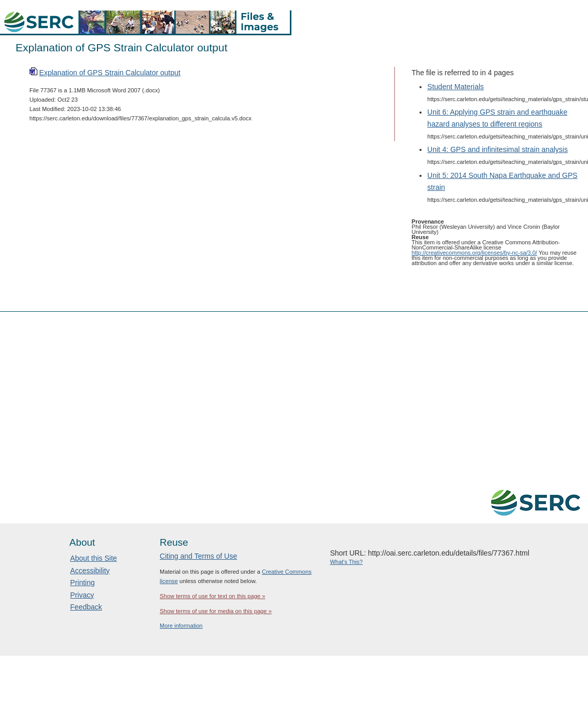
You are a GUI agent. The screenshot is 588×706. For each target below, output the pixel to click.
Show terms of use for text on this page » (212, 596)
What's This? (346, 562)
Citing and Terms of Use (198, 556)
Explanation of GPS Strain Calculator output (110, 73)
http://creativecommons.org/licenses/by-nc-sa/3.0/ (474, 253)
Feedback (86, 607)
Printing (82, 583)
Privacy (82, 595)
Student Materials (456, 87)
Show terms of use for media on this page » (216, 611)
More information (181, 626)
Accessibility (90, 571)
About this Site (93, 558)
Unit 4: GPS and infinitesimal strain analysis (498, 149)
